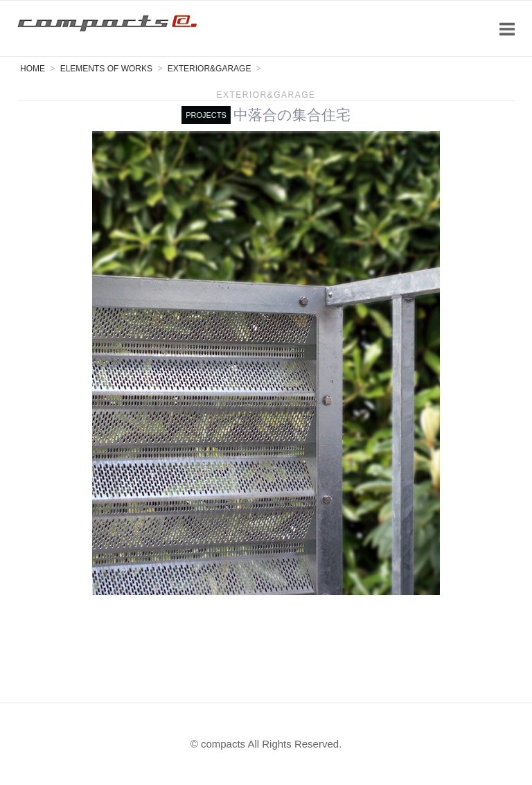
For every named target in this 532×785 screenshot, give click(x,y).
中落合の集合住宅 (292, 115)
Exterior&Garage (266, 95)
